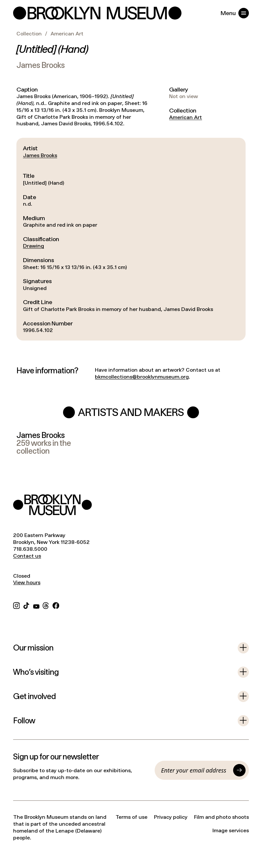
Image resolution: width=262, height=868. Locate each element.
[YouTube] (36, 605)
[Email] (196, 770)
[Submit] (239, 770)
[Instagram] (16, 605)
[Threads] (46, 605)
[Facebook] (56, 605)
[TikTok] (26, 605)
